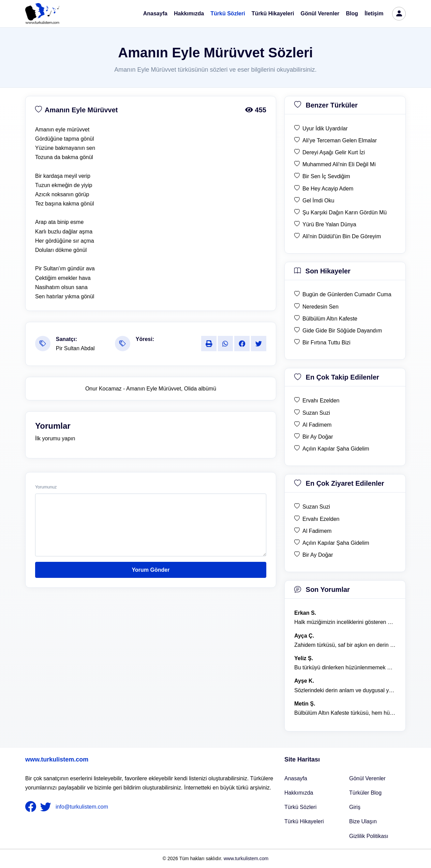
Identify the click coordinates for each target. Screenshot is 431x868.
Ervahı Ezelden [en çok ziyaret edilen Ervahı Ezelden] (321, 519)
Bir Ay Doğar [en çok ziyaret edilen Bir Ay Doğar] (318, 555)
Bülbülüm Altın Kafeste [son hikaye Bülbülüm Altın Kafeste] (330, 319)
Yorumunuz (46, 487)
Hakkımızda (189, 13)
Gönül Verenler (320, 13)
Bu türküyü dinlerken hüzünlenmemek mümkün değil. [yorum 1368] (345, 667)
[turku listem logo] (42, 14)
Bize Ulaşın (363, 821)
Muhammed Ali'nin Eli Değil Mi (339, 164)
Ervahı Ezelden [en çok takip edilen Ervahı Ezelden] (321, 401)
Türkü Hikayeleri (273, 13)
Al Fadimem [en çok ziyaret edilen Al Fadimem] (317, 531)
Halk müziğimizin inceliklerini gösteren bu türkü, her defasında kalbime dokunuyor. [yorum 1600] (345, 622)
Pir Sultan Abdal (75, 348)
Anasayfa (155, 13)
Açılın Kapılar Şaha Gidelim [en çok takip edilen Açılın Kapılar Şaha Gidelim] (336, 449)
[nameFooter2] (47, 807)
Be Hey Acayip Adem (328, 189)
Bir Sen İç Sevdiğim (326, 176)
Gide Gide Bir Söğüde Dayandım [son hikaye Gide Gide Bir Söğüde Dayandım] (342, 331)
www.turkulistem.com (57, 759)
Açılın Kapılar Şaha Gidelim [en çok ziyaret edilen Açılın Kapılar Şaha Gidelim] (336, 543)
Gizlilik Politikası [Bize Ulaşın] (369, 836)
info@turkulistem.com (82, 807)
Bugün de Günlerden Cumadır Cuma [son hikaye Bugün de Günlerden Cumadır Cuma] (347, 294)
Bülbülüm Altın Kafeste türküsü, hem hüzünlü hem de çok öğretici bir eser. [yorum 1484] (345, 713)
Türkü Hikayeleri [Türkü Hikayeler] (304, 821)
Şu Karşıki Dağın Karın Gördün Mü (345, 212)
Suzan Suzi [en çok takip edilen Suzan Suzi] (316, 413)
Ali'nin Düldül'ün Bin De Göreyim (342, 236)
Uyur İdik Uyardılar (325, 129)
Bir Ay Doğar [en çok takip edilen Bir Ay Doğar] (318, 437)
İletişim (374, 13)
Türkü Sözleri (228, 13)
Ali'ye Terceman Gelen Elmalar (340, 140)
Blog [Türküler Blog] (352, 13)
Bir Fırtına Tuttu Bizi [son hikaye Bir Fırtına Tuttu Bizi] (326, 343)
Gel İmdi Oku (318, 201)
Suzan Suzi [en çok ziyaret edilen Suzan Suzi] (316, 507)
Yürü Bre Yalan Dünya (329, 224)
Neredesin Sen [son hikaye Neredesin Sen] (321, 307)
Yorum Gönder (151, 570)
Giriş (355, 807)
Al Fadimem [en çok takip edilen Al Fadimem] (317, 425)
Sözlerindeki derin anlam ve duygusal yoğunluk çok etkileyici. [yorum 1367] (345, 690)
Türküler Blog (365, 793)
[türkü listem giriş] (399, 14)
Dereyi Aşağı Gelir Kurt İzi (334, 152)
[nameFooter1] (32, 807)
